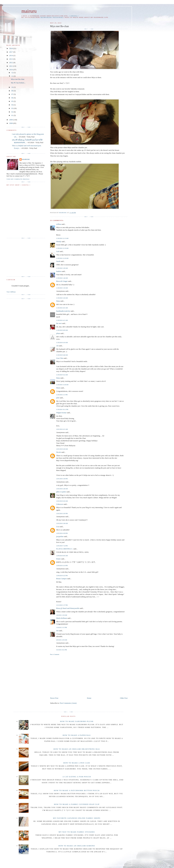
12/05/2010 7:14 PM (62, 546)
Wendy (59, 241)
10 (13, 87)
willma (59, 224)
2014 (11, 55)
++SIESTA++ (74, 16)
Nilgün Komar (61, 413)
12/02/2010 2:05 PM (62, 514)
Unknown (60, 504)
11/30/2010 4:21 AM (62, 320)
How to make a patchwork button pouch (77, 790)
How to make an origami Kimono (77, 846)
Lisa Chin (60, 358)
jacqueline (60, 536)
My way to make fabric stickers (77, 832)
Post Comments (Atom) (68, 703)
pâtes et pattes (61, 492)
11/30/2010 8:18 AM (62, 343)
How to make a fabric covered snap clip (77, 804)
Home (89, 698)
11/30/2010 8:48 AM (62, 355)
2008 (11, 123)
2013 (11, 59)
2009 (11, 120)
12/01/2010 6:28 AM (62, 449)
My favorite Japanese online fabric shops (77, 818)
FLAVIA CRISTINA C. (65, 549)
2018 (11, 48)
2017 (11, 52)
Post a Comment (55, 654)
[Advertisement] (73, 676)
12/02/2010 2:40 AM (62, 489)
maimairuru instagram (52, 17)
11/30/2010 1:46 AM (62, 278)
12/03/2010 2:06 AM (62, 523)
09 (13, 91)
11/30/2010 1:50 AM (62, 288)
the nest (59, 323)
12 (13, 73)
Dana (58, 301)
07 (13, 94)
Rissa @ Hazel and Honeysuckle (68, 608)
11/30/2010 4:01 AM (62, 308)
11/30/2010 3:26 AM (62, 298)
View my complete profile (18, 179)
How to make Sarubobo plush (77, 721)
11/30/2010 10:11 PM (62, 409)
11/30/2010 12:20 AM (62, 258)
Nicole (59, 452)
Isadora (59, 271)
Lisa (58, 527)
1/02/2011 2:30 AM (62, 615)
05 (13, 101)
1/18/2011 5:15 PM (61, 627)
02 (13, 112)
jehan (58, 333)
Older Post (124, 698)
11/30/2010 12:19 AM (62, 248)
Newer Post (54, 698)
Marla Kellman (62, 618)
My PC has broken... (18, 83)
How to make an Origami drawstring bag (77, 749)
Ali (57, 346)
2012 (11, 63)
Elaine (58, 559)
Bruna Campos (61, 579)
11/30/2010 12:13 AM (62, 238)
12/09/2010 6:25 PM (62, 576)
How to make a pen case (77, 763)
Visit (11, 292)
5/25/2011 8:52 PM (61, 650)
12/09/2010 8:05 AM (62, 556)
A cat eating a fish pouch (77, 777)
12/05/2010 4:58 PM (62, 533)
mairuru (29, 11)
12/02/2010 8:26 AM (62, 501)
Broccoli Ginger (62, 281)
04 (13, 105)
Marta (58, 388)
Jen (57, 631)
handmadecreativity (63, 311)
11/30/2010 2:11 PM (62, 395)
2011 (11, 66)
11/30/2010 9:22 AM (62, 375)
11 (13, 76)
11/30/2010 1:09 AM (62, 268)
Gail (58, 251)
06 (13, 98)
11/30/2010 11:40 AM (62, 385)
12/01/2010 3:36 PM (62, 479)
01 (13, 115)
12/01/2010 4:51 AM (62, 429)
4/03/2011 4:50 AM (62, 640)
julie (58, 398)
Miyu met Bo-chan (18, 79)
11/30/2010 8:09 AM (62, 330)
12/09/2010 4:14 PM (62, 566)
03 (13, 108)
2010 (11, 70)
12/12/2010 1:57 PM (62, 605)
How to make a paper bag (77, 735)
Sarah (58, 261)
